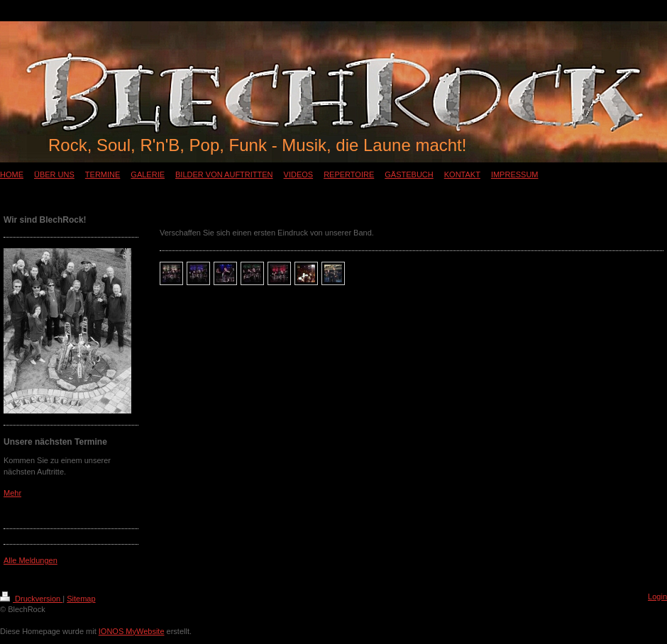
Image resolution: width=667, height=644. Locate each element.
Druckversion (31, 599)
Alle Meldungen (31, 560)
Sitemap (81, 599)
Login (657, 596)
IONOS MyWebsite (132, 631)
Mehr (12, 493)
